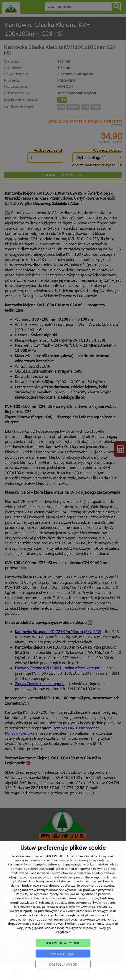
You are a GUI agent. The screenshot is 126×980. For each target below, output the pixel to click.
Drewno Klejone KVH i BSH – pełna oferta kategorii (58, 668)
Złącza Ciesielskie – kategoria (40, 683)
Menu (112, 973)
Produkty (14, 973)
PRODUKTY (66, 857)
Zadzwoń (39, 973)
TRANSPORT (88, 857)
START (34, 857)
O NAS (48, 857)
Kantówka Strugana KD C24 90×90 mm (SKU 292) (58, 631)
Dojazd (63, 973)
